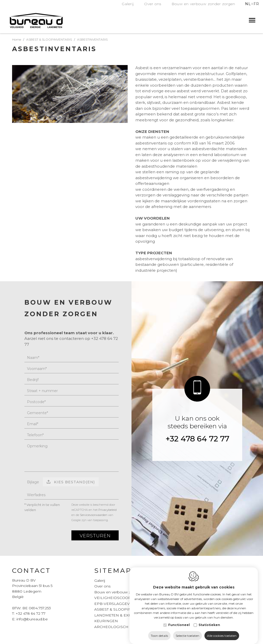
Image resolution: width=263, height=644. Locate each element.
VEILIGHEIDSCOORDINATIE (120, 598)
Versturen (95, 536)
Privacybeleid (107, 510)
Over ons (102, 586)
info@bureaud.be (32, 619)
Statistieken (209, 631)
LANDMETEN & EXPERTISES (121, 615)
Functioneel (179, 631)
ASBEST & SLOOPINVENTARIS (122, 609)
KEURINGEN (106, 621)
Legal (190, 570)
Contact (31, 570)
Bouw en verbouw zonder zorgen (125, 592)
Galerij (100, 580)
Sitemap (113, 570)
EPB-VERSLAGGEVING (116, 604)
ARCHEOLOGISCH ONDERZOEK (125, 627)
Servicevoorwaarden (94, 515)
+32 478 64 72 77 (197, 439)
